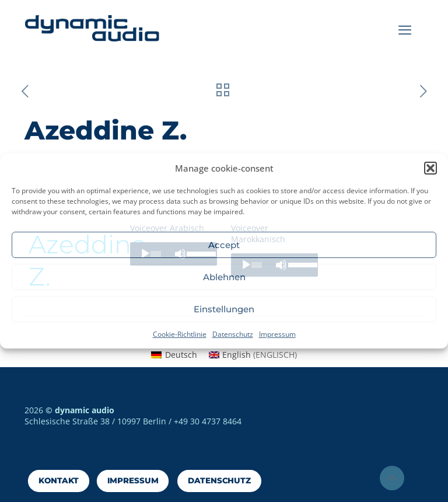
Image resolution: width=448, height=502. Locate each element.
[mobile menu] (405, 29)
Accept (224, 245)
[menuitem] (174, 355)
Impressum (277, 334)
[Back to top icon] (392, 478)
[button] (430, 168)
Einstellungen (224, 309)
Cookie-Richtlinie (180, 334)
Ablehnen (224, 277)
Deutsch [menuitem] (181, 355)
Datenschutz (233, 334)
